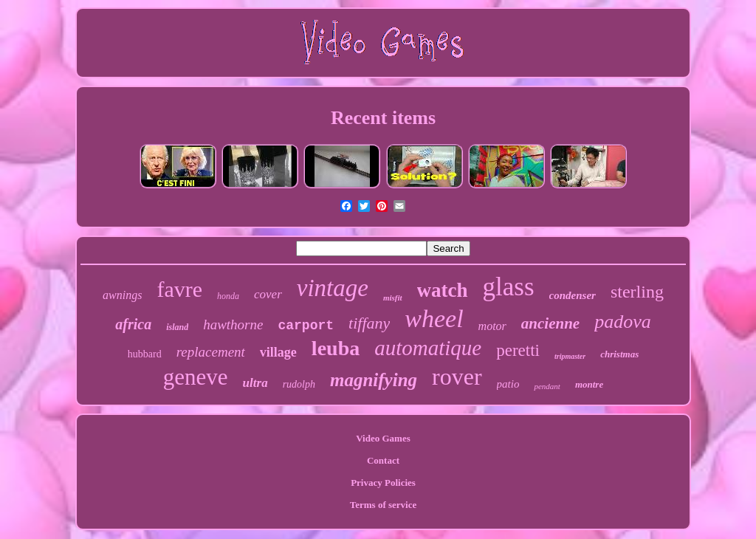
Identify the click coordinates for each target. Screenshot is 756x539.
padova (623, 322)
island (177, 327)
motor (492, 326)
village (278, 352)
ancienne (550, 323)
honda (228, 296)
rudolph (299, 384)
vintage (333, 288)
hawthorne (233, 325)
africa (133, 324)
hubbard (145, 354)
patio (508, 384)
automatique (428, 348)
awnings (122, 295)
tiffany (369, 323)
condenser (573, 295)
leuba (336, 348)
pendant (547, 386)
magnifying (374, 380)
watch (443, 290)
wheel (434, 319)
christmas (619, 354)
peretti (518, 350)
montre (589, 384)
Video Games (383, 438)
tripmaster (570, 356)
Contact (383, 460)
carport (306, 326)
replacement (211, 352)
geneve (196, 377)
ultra (255, 383)
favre (179, 289)
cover (268, 294)
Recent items (383, 118)
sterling (637, 292)
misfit (393, 298)
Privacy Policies (383, 483)
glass (509, 287)
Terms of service (384, 505)
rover (457, 377)
